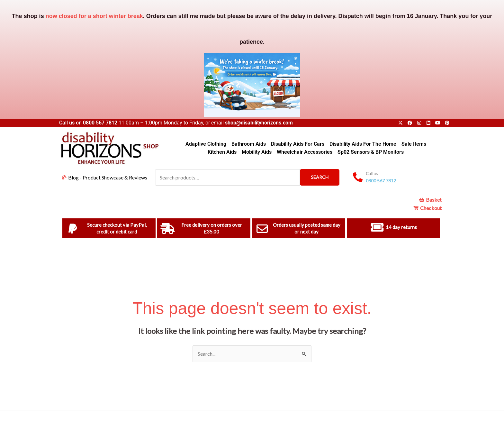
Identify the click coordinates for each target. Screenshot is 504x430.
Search (320, 177)
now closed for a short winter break (94, 16)
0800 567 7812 (100, 123)
